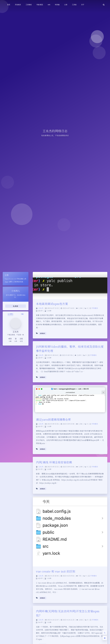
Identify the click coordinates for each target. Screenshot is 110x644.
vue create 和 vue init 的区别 (56, 571)
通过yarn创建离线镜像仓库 (53, 419)
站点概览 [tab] (10, 314)
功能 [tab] (22, 314)
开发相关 (95, 308)
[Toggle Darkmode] (105, 633)
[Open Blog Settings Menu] (105, 638)
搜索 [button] (16, 306)
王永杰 (41, 308)
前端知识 (43, 333)
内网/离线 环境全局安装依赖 (54, 462)
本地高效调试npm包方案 (52, 304)
